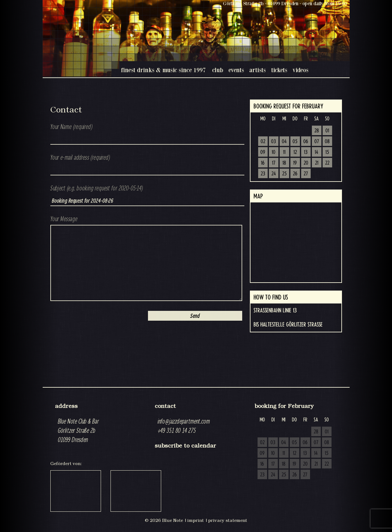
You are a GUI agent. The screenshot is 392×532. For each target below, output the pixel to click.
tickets (279, 70)
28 (317, 131)
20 (306, 163)
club (218, 70)
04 (284, 142)
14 (316, 152)
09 (263, 152)
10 (274, 152)
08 (327, 142)
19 (295, 163)
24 (274, 174)
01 (327, 131)
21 (317, 163)
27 (306, 174)
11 (284, 152)
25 (284, 174)
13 (306, 152)
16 (263, 163)
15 (327, 152)
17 (274, 163)
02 (263, 142)
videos (301, 70)
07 (317, 142)
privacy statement (228, 520)
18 (284, 163)
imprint (196, 520)
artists (258, 70)
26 (295, 174)
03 (274, 142)
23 (263, 174)
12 (295, 152)
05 (295, 142)
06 (306, 142)
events (236, 70)
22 (327, 163)
